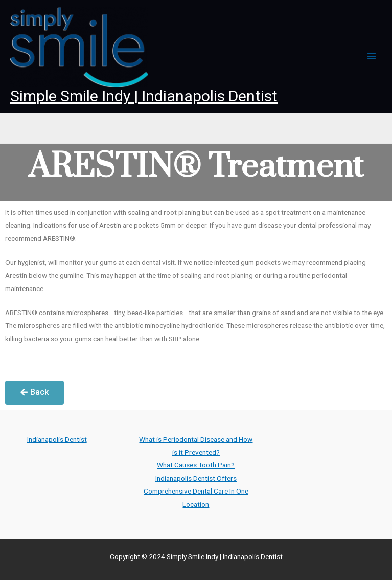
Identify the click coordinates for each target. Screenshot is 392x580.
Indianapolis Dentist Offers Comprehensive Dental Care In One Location (196, 491)
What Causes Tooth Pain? (196, 465)
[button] (34, 393)
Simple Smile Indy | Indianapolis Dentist (144, 96)
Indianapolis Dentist (57, 439)
